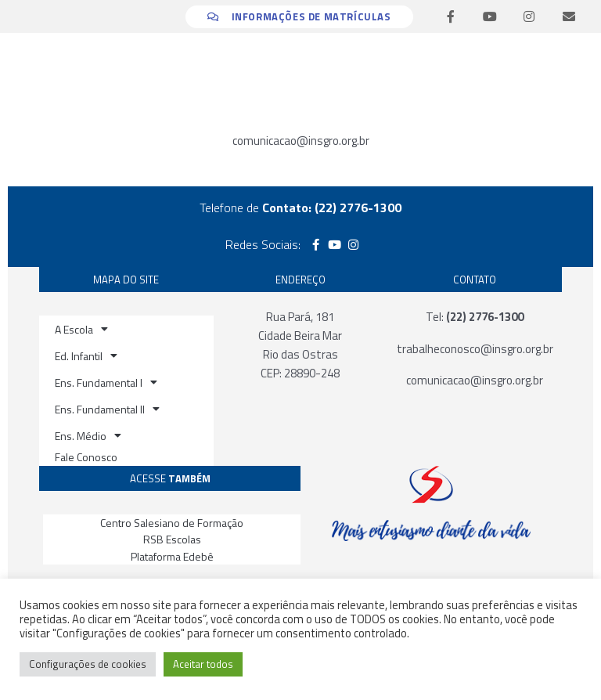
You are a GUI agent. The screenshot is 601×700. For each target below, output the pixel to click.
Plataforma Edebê (172, 556)
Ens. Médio (88, 435)
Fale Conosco (86, 457)
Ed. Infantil (86, 355)
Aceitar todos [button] (203, 664)
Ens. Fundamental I (106, 382)
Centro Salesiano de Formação (172, 523)
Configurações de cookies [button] (88, 664)
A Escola (81, 329)
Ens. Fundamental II (107, 409)
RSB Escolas (172, 539)
